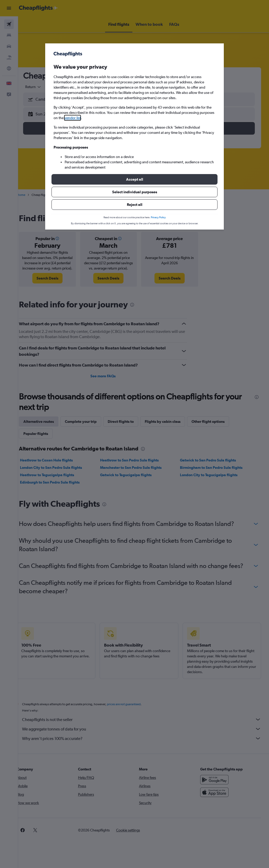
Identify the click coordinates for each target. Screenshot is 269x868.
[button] (134, 179)
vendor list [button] (73, 118)
